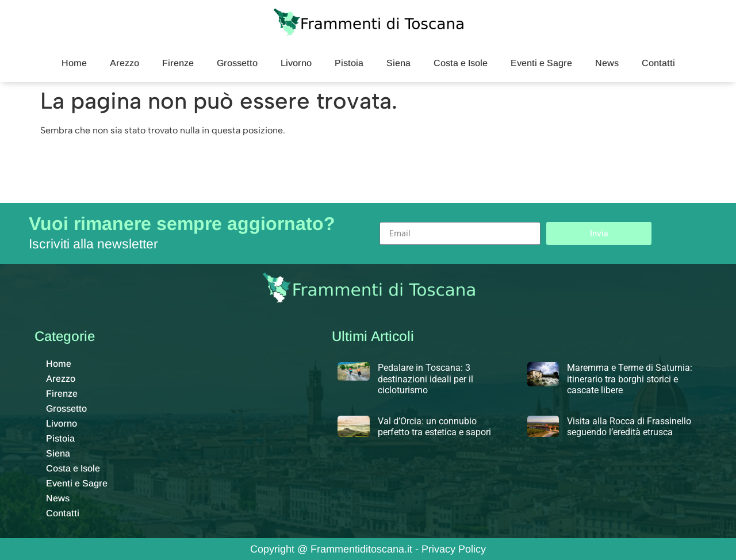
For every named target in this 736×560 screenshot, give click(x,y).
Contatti (658, 63)
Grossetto (237, 63)
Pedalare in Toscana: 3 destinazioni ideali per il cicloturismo (425, 379)
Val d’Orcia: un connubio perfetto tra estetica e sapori (434, 427)
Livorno (296, 63)
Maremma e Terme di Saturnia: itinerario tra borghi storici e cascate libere (630, 379)
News (607, 63)
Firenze (178, 63)
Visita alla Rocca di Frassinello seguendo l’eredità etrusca (629, 427)
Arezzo (124, 63)
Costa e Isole (461, 63)
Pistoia (349, 63)
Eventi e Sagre (541, 63)
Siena (398, 63)
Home (74, 63)
